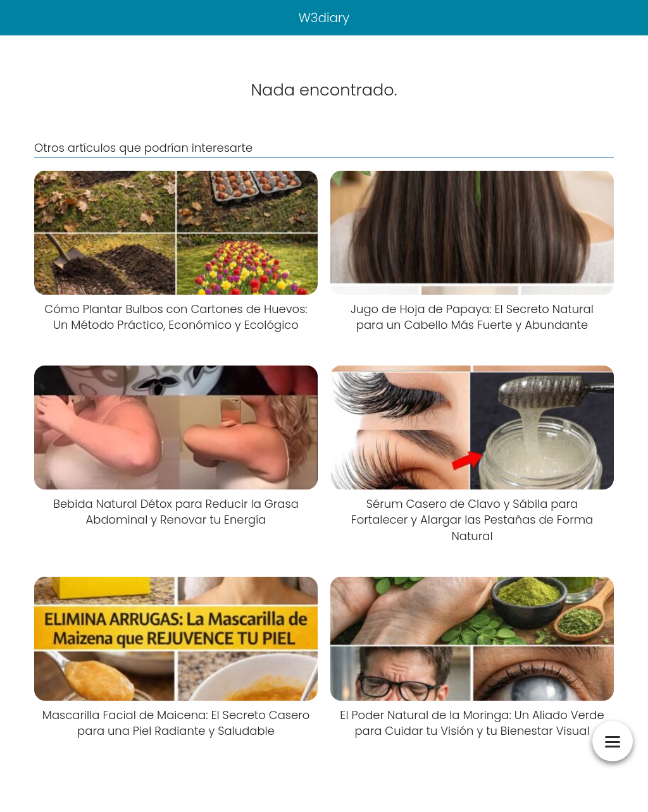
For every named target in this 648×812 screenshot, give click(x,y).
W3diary (324, 18)
